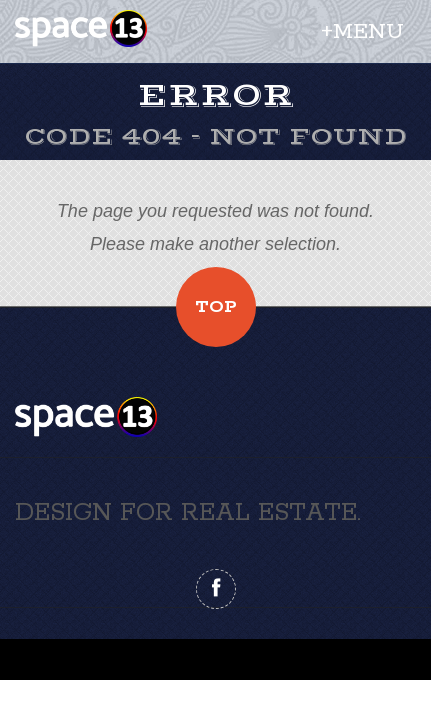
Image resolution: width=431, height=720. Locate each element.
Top (216, 307)
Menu (368, 32)
